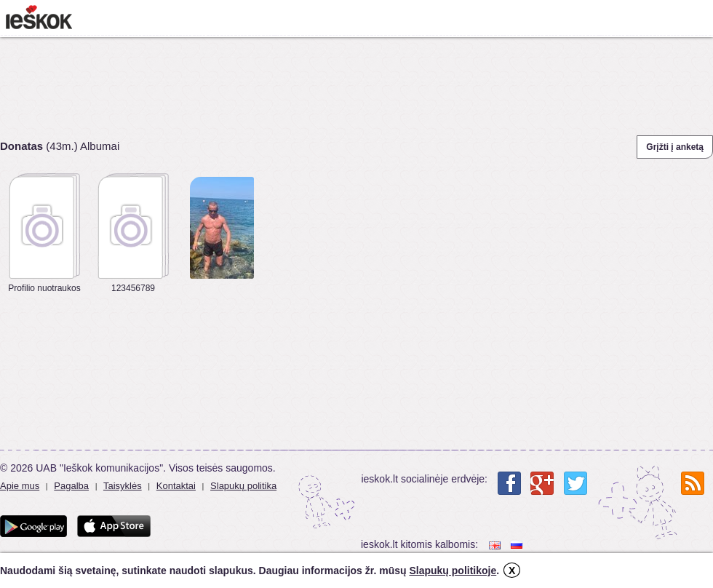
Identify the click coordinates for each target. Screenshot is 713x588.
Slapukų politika (243, 486)
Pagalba (71, 486)
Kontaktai (176, 486)
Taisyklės (123, 486)
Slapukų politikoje (453, 571)
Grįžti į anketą (675, 147)
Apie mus (20, 486)
